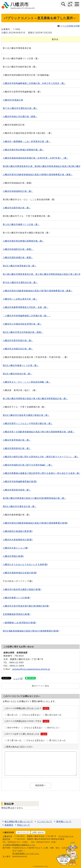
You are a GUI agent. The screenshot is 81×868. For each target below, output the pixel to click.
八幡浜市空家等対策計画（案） (18, 340)
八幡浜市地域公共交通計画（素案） (20, 116)
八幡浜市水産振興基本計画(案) (18, 540)
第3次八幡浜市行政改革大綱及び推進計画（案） (26, 415)
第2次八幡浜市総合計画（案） (18, 374)
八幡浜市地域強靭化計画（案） (18, 191)
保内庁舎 (6, 839)
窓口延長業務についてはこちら (26, 853)
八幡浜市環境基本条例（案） (17, 490)
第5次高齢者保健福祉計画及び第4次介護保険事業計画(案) (31, 631)
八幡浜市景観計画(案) (13, 556)
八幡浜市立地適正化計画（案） (18, 349)
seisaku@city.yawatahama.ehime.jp (31, 669)
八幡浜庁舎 (7, 836)
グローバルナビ (77, 4)
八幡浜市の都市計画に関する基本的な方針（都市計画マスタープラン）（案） (41, 457)
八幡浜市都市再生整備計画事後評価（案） (23, 150)
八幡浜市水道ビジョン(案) (15, 548)
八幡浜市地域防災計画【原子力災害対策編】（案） (28, 465)
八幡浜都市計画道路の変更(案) (18, 531)
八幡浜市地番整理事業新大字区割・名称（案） (26, 307)
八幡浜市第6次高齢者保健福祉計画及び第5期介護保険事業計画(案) (35, 523)
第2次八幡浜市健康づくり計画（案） (21, 365)
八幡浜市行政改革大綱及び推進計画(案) (22, 589)
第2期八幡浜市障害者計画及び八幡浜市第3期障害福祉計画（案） (35, 498)
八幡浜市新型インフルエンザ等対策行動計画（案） (28, 423)
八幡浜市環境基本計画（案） (17, 448)
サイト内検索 (63, 4)
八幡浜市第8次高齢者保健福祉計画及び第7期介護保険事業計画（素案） (38, 291)
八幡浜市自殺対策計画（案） (17, 208)
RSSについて (24, 825)
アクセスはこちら (66, 836)
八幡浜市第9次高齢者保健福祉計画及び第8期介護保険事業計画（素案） (38, 174)
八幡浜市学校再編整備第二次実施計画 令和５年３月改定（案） (34, 83)
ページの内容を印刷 (69, 26)
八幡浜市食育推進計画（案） (17, 440)
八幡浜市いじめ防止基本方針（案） (20, 299)
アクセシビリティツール (70, 4)
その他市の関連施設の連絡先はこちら (19, 845)
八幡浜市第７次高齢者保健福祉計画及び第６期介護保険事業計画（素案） (39, 432)
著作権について (64, 821)
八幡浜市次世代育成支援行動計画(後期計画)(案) (26, 606)
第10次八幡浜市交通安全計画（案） (20, 282)
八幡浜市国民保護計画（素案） (18, 257)
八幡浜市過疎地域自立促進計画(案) (20, 573)
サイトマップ (23, 832)
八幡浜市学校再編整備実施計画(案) (20, 481)
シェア (18, 679)
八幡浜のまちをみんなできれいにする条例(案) (25, 564)
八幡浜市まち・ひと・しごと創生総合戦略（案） (27, 382)
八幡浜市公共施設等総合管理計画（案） (22, 324)
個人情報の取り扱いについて (19, 821)
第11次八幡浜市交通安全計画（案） (20, 108)
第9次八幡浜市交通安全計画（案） (20, 506)
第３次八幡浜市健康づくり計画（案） (21, 224)
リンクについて (45, 821)
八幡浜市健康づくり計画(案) (17, 598)
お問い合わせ (38, 832)
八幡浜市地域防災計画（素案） (18, 249)
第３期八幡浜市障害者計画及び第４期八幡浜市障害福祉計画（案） (35, 398)
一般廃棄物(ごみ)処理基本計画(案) (19, 623)
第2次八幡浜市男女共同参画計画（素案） (23, 332)
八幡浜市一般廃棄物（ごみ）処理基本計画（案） (27, 141)
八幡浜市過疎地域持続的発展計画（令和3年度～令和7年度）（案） (36, 158)
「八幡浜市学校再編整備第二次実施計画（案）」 (27, 316)
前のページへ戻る (40, 686)
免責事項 (9, 825)
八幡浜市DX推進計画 (13, 100)
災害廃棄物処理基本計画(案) (17, 614)
